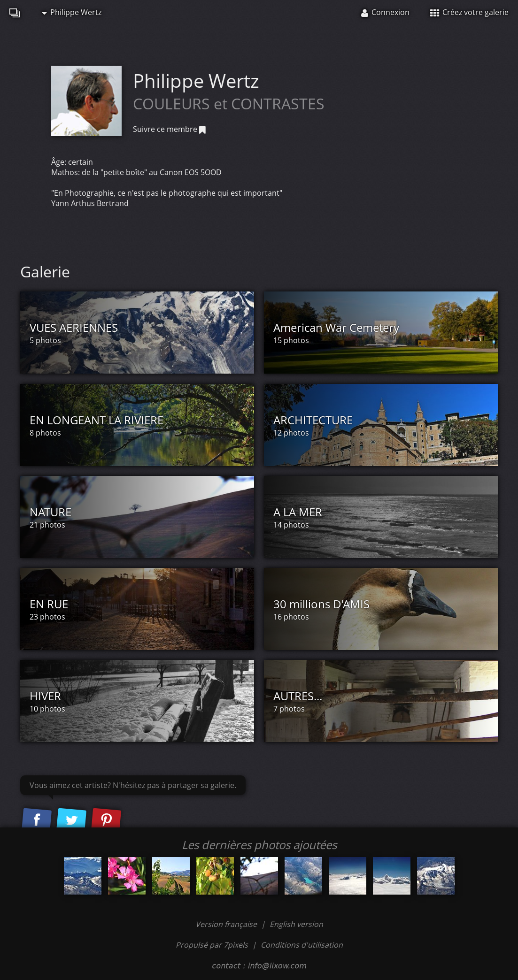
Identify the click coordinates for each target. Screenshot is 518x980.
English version (296, 924)
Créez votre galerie (469, 12)
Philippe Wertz (72, 12)
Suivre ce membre (169, 129)
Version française (227, 924)
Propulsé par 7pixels (212, 945)
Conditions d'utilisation (302, 945)
